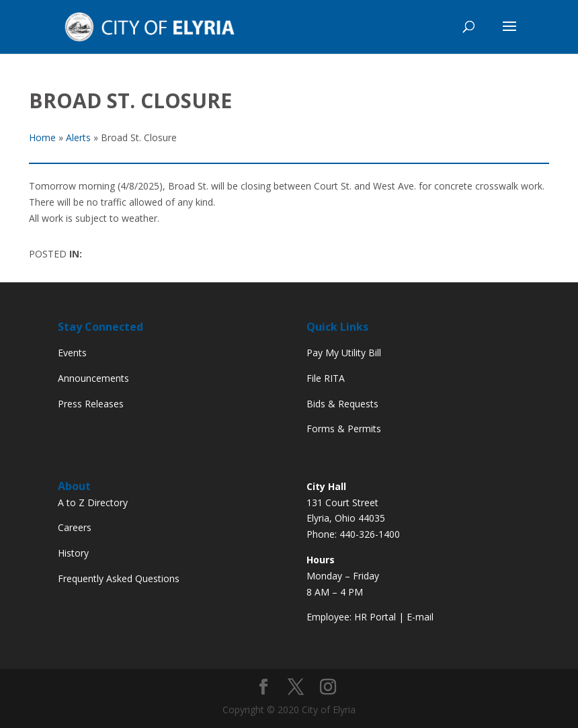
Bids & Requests (342, 404)
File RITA (326, 378)
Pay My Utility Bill (344, 353)
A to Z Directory (93, 502)
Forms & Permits (344, 429)
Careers (75, 527)
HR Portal (375, 617)
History (73, 553)
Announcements (93, 378)
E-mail (420, 617)
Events (72, 353)
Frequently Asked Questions (119, 578)
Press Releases (91, 404)
